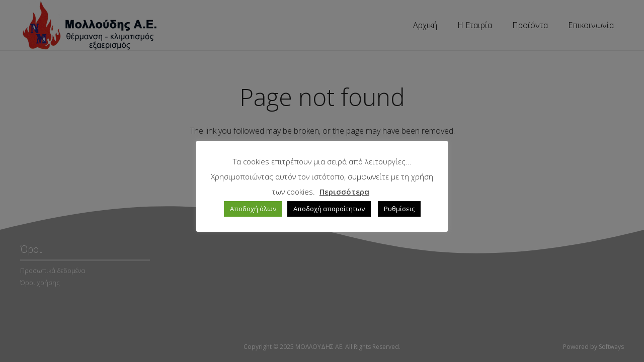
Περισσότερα (344, 192)
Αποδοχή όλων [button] (253, 209)
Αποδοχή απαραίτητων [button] (329, 209)
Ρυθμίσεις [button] (399, 209)
